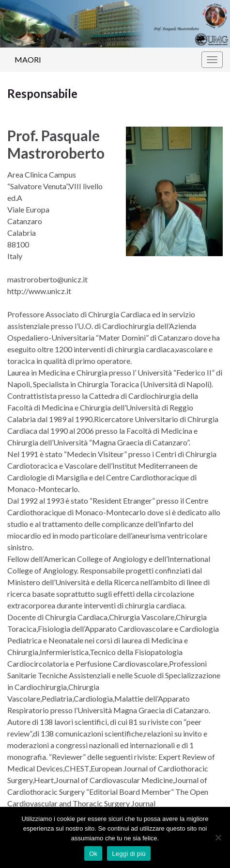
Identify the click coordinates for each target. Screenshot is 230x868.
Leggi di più (129, 854)
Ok (93, 854)
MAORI (28, 59)
